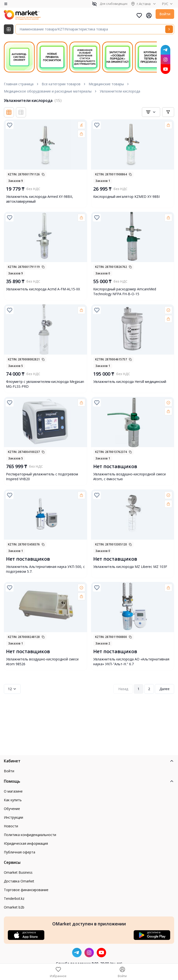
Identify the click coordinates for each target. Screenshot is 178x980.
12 (12, 689)
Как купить (13, 800)
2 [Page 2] (149, 689)
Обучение (12, 809)
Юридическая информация (26, 843)
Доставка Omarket (19, 881)
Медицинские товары (106, 84)
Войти (165, 14)
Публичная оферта (20, 852)
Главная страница (19, 84)
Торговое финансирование (26, 890)
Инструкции (13, 817)
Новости (11, 826)
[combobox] (151, 112)
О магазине (13, 791)
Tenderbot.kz (14, 898)
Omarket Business (18, 872)
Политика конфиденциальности (30, 835)
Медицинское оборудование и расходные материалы (48, 91)
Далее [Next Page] (165, 689)
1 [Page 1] (138, 689)
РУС (168, 4)
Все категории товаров (61, 84)
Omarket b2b (14, 907)
